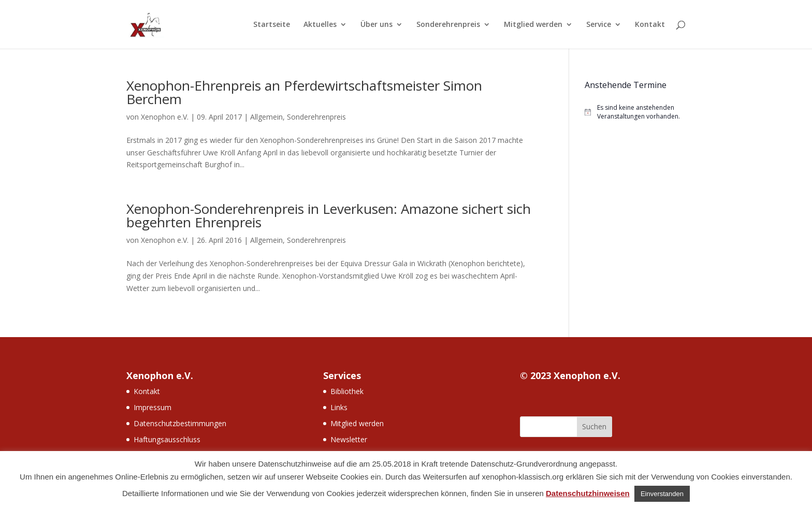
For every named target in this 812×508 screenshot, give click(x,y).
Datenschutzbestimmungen (180, 423)
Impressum (153, 407)
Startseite (272, 25)
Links (339, 407)
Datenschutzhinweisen (588, 493)
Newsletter (349, 439)
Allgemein (266, 117)
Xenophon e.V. (165, 117)
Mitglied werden (533, 25)
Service (599, 25)
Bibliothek (347, 391)
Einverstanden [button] (662, 494)
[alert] (635, 112)
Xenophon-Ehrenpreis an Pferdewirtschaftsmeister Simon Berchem (304, 92)
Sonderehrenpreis (448, 25)
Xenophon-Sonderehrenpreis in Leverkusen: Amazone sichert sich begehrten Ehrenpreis (329, 215)
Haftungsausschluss (167, 439)
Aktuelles (320, 25)
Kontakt (650, 25)
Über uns (376, 25)
